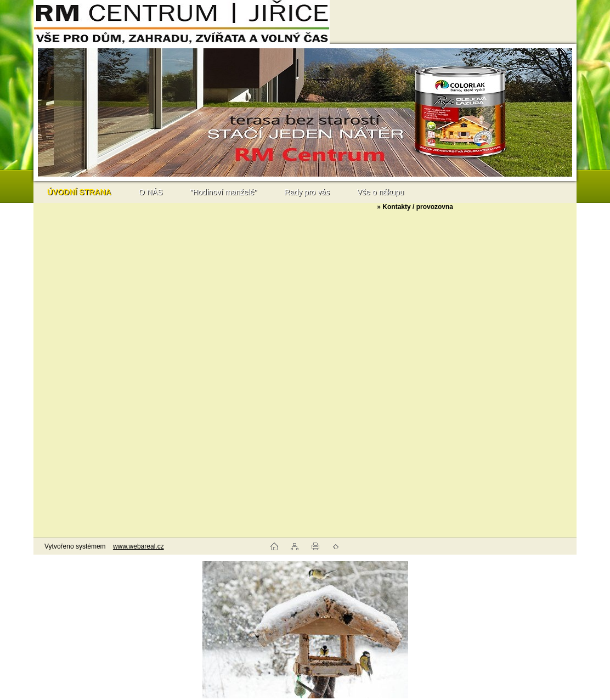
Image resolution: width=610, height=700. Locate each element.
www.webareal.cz (139, 546)
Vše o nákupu (381, 192)
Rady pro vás (307, 192)
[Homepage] (79, 192)
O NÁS (151, 192)
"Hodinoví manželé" (223, 192)
